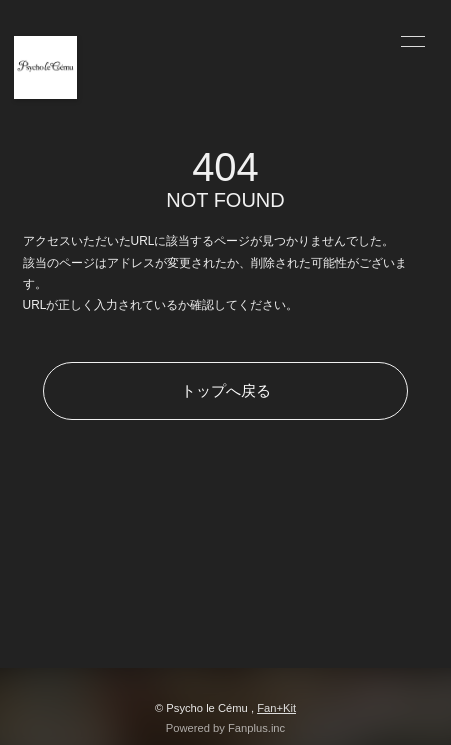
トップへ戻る (226, 390)
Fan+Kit (276, 708)
